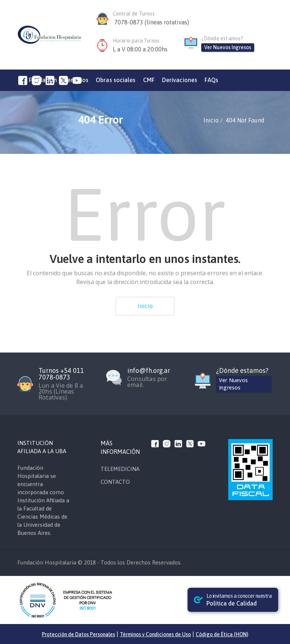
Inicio (145, 306)
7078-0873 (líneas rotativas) (152, 22)
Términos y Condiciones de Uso (155, 634)
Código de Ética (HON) (222, 634)
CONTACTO (115, 482)
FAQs (211, 80)
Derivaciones (180, 80)
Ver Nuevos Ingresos (228, 47)
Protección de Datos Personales (78, 634)
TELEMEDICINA (120, 469)
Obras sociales (116, 80)
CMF (149, 80)
